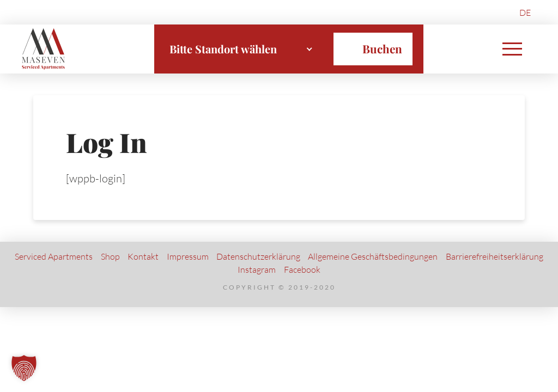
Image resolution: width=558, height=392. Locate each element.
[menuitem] (525, 12)
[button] (512, 49)
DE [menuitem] (525, 13)
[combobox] (241, 49)
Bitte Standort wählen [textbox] (223, 49)
